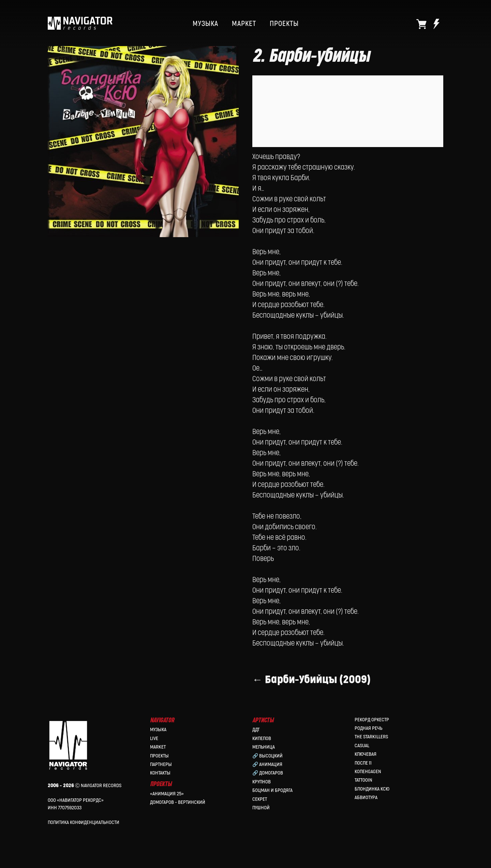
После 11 (363, 763)
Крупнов (262, 783)
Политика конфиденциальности (84, 823)
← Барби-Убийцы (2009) (311, 685)
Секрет (260, 800)
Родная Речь (368, 729)
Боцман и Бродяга (272, 791)
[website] (421, 24)
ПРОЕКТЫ (284, 24)
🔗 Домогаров (268, 774)
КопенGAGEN (368, 772)
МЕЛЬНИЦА (264, 748)
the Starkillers (371, 737)
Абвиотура (366, 798)
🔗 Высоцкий (267, 756)
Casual (362, 746)
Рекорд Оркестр (372, 720)
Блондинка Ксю (372, 790)
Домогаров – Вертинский (178, 803)
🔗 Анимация (267, 765)
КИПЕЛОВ (262, 739)
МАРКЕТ (244, 24)
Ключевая (366, 755)
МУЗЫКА (205, 24)
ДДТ (256, 730)
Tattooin (363, 781)
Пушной (261, 808)
